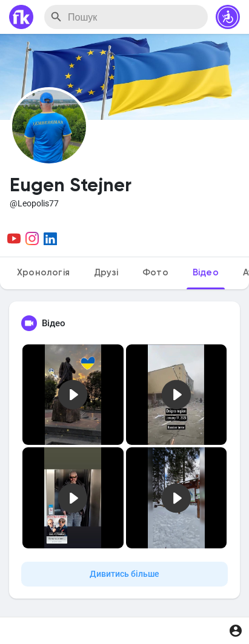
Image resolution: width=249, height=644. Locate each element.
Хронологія (43, 273)
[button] (228, 17)
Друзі (106, 273)
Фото (155, 273)
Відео (206, 273)
